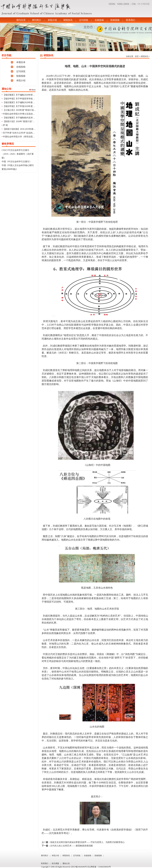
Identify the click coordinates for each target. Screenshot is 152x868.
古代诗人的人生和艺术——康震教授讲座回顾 (71, 846)
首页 (137, 56)
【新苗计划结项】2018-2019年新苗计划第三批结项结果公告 (31, 129)
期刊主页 (21, 20)
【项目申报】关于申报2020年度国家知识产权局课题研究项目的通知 (35, 106)
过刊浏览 (84, 20)
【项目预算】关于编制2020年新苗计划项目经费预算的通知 (31, 102)
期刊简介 (37, 20)
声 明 (5, 125)
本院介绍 (52, 20)
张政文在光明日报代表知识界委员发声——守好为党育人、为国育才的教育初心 (87, 842)
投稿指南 (115, 20)
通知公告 (66, 863)
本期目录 (21, 62)
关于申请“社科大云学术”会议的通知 (20, 133)
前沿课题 (55, 863)
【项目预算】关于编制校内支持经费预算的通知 (25, 118)
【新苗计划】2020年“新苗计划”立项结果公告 (24, 121)
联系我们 (131, 20)
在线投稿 (99, 20)
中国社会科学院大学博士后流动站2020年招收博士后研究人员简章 (34, 114)
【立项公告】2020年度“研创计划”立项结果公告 (25, 110)
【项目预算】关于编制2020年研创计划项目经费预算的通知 (31, 95)
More (32, 90)
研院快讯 (68, 20)
